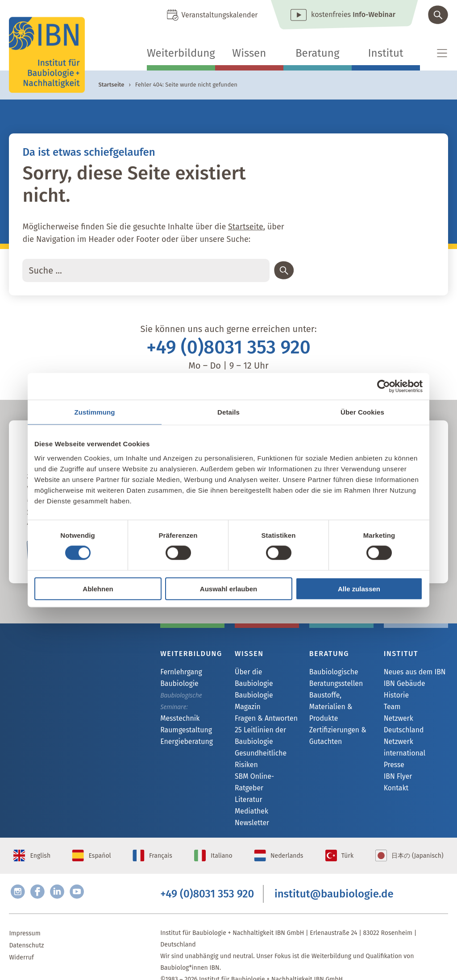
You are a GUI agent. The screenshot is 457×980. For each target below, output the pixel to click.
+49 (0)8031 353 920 (228, 347)
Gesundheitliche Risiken (258, 737)
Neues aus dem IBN (411, 672)
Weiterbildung (181, 53)
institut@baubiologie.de (334, 872)
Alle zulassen (359, 588)
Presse (393, 756)
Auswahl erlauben (228, 588)
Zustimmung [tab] (95, 412)
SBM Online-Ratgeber (265, 755)
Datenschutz (26, 927)
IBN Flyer (396, 768)
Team (391, 708)
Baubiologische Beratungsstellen (333, 678)
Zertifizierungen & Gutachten (334, 724)
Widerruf (21, 939)
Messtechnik (178, 719)
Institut (386, 53)
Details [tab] (228, 412)
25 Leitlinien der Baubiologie (258, 714)
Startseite (111, 85)
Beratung (317, 53)
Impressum (25, 915)
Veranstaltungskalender (219, 15)
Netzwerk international (402, 738)
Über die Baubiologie (265, 672)
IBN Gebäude (402, 684)
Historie (395, 696)
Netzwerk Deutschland (415, 720)
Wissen (249, 53)
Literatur (247, 767)
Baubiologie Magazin (264, 684)
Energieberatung (183, 743)
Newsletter (250, 791)
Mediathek (250, 779)
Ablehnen (98, 588)
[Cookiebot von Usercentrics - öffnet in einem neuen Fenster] (384, 386)
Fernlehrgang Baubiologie (179, 678)
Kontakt (395, 780)
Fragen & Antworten (263, 696)
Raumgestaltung (183, 731)
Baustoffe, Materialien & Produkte (340, 701)
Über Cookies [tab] (362, 412)
